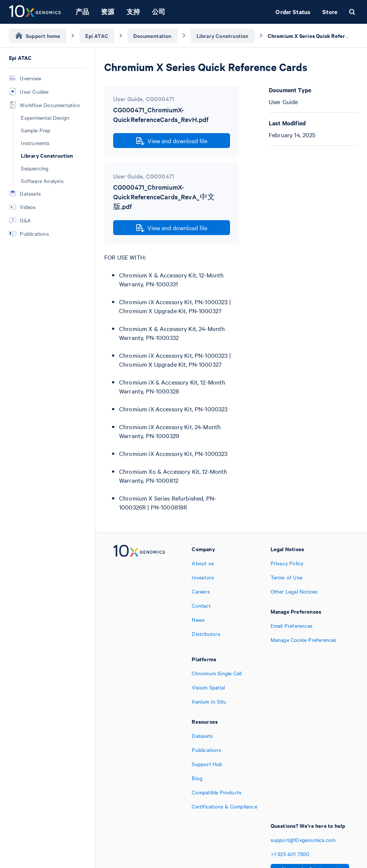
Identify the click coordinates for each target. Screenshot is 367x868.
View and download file (172, 141)
